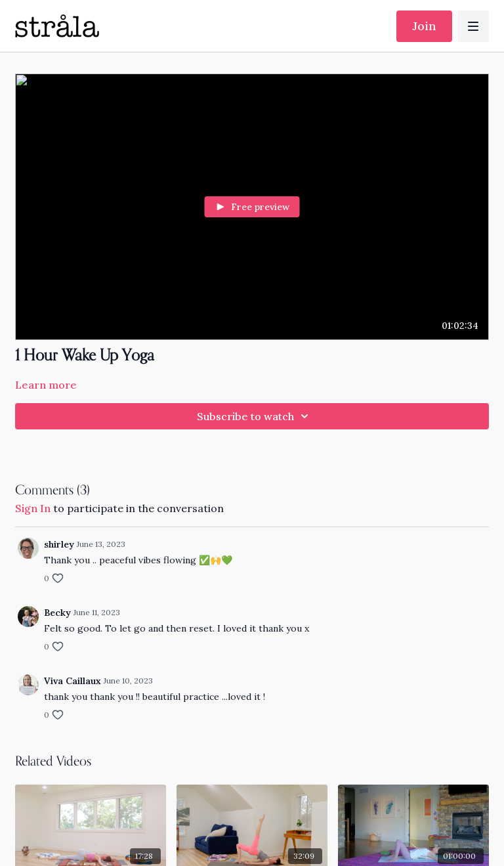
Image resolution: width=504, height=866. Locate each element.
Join (424, 26)
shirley (59, 544)
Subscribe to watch (255, 416)
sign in (33, 508)
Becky (57, 613)
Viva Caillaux (73, 681)
